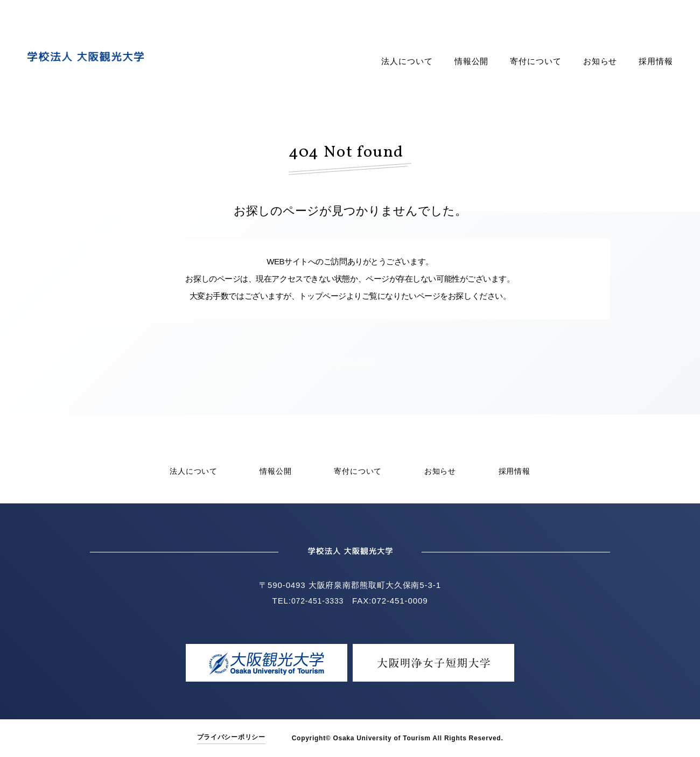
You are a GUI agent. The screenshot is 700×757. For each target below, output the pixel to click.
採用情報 (656, 61)
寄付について (535, 61)
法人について (407, 61)
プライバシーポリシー (231, 737)
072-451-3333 (317, 601)
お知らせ (600, 61)
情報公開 (472, 61)
